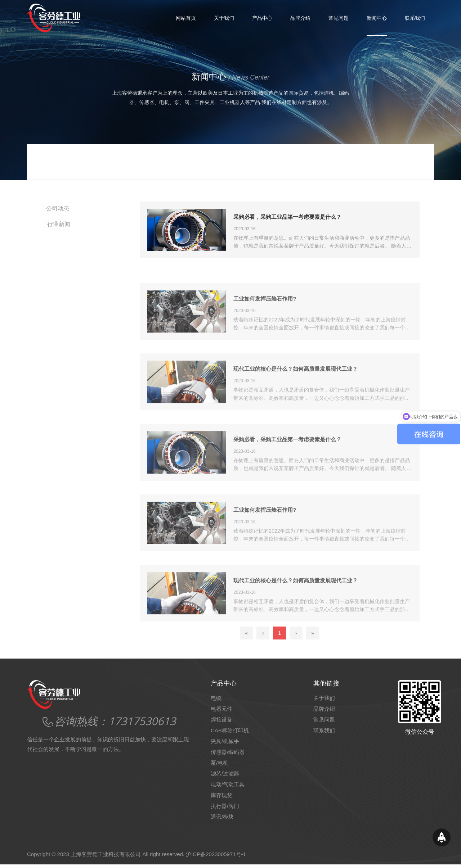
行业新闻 (59, 223)
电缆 (216, 702)
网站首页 (186, 18)
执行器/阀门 (225, 810)
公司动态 (59, 209)
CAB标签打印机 (230, 734)
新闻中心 (377, 18)
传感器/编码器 (228, 756)
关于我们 (224, 18)
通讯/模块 (222, 820)
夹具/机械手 (225, 745)
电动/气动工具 (228, 788)
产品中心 (262, 18)
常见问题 (339, 18)
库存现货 (221, 799)
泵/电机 (220, 766)
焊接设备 (221, 723)
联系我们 (415, 18)
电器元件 (221, 712)
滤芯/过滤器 (225, 777)
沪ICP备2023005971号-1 (216, 858)
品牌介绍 (300, 18)
